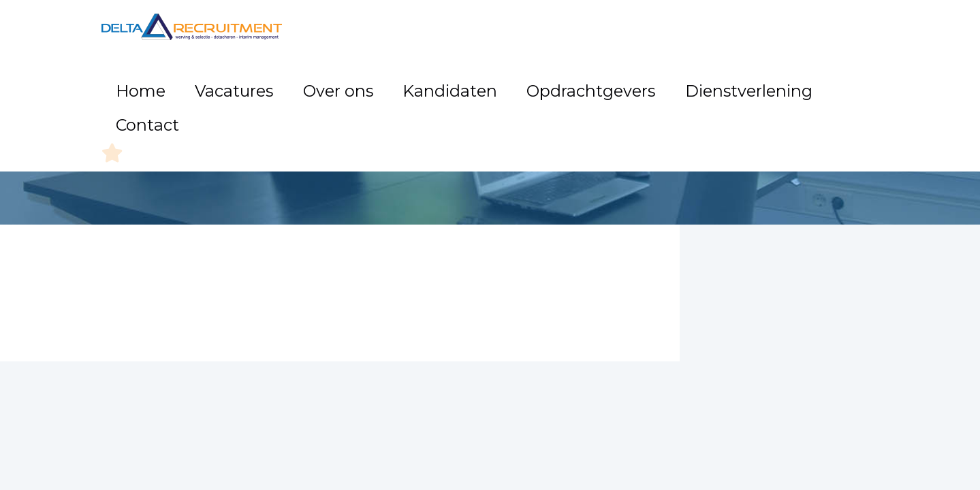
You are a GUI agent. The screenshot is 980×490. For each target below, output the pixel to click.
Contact (806, 81)
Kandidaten (510, 81)
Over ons (432, 81)
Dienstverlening (718, 81)
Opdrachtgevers (608, 81)
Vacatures (358, 81)
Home (293, 81)
